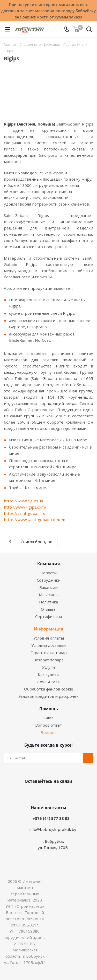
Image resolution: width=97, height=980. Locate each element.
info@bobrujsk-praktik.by (53, 829)
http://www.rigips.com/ (25, 507)
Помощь (49, 709)
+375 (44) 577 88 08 (51, 818)
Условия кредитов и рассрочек (48, 696)
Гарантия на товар (49, 653)
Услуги (48, 667)
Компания (48, 564)
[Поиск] (89, 30)
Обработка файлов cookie (49, 689)
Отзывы (49, 609)
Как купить (48, 674)
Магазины (49, 595)
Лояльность (49, 682)
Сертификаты (48, 616)
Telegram (67, 793)
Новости (48, 573)
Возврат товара (48, 660)
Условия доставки (48, 645)
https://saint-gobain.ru (25, 513)
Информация (48, 629)
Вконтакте (28, 793)
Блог (49, 718)
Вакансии (48, 587)
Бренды (48, 732)
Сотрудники (49, 580)
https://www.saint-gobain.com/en (35, 519)
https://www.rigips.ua (23, 501)
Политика (48, 602)
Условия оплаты (49, 638)
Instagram (54, 793)
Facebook (41, 793)
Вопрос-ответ (48, 725)
